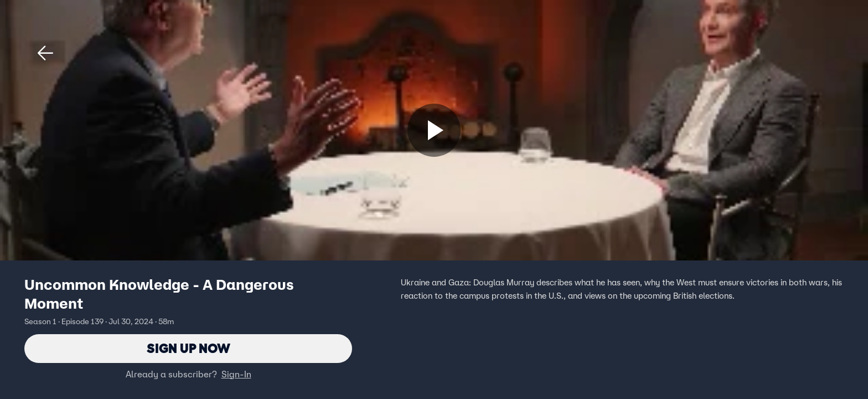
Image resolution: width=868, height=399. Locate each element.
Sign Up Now (188, 348)
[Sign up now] (434, 130)
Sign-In (236, 374)
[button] (45, 53)
